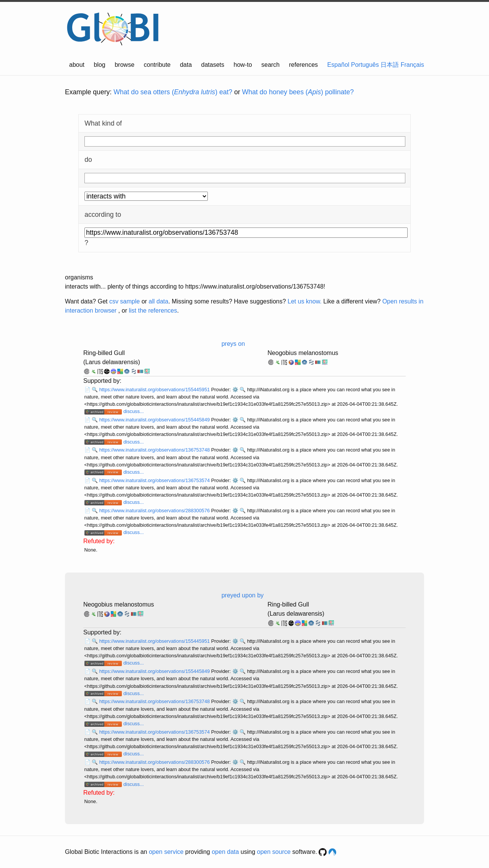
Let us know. (305, 301)
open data (225, 852)
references (303, 65)
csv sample (125, 301)
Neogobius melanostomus (303, 353)
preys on (233, 344)
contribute (157, 65)
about (77, 65)
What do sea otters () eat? (173, 92)
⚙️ (235, 390)
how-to (243, 65)
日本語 (390, 65)
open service (166, 852)
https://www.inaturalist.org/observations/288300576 (155, 511)
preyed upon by (243, 595)
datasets (213, 65)
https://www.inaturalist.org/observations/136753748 (155, 450)
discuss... (134, 411)
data (186, 65)
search (270, 65)
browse (125, 65)
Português (365, 65)
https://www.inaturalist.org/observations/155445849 (155, 420)
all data (159, 301)
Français (412, 65)
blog (100, 65)
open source (274, 852)
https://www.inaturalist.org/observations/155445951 (155, 390)
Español (338, 65)
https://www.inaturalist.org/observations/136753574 (155, 480)
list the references (153, 311)
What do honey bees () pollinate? (298, 92)
